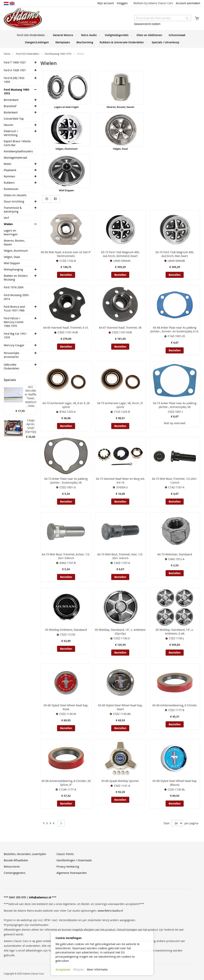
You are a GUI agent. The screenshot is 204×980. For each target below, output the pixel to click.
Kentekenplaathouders (17, 151)
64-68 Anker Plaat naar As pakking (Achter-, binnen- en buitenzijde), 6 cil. (175, 329)
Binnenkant (11, 100)
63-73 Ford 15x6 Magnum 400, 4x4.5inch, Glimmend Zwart (120, 254)
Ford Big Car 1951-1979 (15, 335)
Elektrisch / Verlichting (11, 133)
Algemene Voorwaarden (72, 873)
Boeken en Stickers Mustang (16, 278)
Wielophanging (13, 269)
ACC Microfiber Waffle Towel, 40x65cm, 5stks (31, 396)
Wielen (8, 224)
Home (7, 54)
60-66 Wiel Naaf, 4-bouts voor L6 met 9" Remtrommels (66, 254)
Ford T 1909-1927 (15, 62)
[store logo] (23, 18)
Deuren (9, 125)
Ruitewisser (11, 189)
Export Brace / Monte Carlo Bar (17, 143)
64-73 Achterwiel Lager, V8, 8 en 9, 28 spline (66, 405)
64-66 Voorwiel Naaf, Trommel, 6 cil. (66, 328)
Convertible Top (14, 119)
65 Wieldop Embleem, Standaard (66, 630)
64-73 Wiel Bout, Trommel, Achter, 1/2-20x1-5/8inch (66, 556)
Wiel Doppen (66, 190)
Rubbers (9, 183)
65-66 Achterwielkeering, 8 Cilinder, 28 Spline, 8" (66, 783)
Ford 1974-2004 (14, 287)
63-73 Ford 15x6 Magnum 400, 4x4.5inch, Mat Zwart (175, 254)
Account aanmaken (188, 3)
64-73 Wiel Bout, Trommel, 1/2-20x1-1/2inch (175, 481)
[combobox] (163, 18)
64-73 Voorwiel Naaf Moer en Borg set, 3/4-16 (120, 481)
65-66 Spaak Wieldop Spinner (120, 781)
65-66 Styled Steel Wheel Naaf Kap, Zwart (120, 707)
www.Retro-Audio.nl (110, 911)
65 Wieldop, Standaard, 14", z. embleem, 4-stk (175, 632)
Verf (6, 218)
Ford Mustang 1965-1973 (58, 54)
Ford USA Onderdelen (28, 54)
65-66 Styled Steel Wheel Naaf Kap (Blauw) (175, 783)
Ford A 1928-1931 (15, 70)
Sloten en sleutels (15, 195)
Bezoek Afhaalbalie (16, 860)
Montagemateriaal (15, 158)
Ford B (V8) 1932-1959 (14, 80)
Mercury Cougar (14, 345)
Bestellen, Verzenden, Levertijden (25, 854)
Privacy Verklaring (68, 867)
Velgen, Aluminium (67, 149)
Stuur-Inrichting (14, 201)
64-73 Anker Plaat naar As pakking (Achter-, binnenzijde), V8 (175, 405)
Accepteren (63, 969)
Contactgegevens (15, 873)
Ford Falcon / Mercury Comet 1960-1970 (14, 322)
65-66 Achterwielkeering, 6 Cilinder (175, 705)
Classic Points (65, 854)
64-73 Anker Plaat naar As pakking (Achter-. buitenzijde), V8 (66, 481)
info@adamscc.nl (40, 897)
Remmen (10, 176)
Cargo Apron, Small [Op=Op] (31, 426)
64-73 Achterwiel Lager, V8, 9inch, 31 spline (120, 405)
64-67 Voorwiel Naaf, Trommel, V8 (120, 328)
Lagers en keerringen (66, 107)
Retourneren (12, 867)
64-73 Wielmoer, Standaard (175, 554)
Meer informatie (97, 969)
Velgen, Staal (120, 149)
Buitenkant (11, 112)
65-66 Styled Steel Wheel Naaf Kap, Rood (66, 707)
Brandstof (10, 106)
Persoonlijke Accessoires (12, 355)
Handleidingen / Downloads (74, 860)
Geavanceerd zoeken (147, 24)
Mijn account (106, 3)
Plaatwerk (10, 170)
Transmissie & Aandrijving (13, 210)
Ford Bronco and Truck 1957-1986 (14, 309)
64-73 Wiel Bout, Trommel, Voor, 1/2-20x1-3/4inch (120, 556)
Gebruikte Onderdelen (12, 366)
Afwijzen (79, 969)
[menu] (102, 39)
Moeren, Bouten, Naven (120, 107)
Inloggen (122, 3)
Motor (8, 164)
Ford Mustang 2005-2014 (17, 297)
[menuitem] (32, 35)
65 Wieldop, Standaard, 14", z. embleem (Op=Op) (120, 632)
